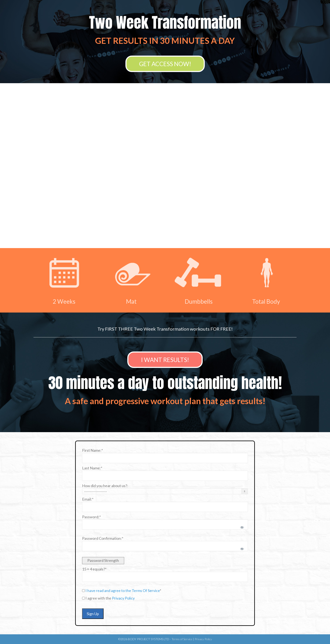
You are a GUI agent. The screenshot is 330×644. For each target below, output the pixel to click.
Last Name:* (92, 468)
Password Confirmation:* (103, 538)
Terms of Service (182, 639)
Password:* (91, 517)
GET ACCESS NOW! (165, 64)
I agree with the (108, 598)
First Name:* (92, 450)
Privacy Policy (123, 598)
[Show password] (241, 526)
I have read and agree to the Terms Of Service (123, 591)
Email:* (88, 499)
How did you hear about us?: (105, 486)
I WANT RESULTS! (165, 360)
